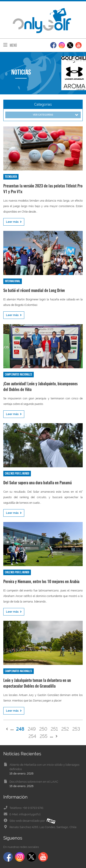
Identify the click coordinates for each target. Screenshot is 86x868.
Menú (10, 45)
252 (65, 729)
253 (76, 729)
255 (44, 736)
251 (54, 729)
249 (32, 729)
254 (32, 736)
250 (43, 729)
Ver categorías (55, 115)
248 (20, 729)
